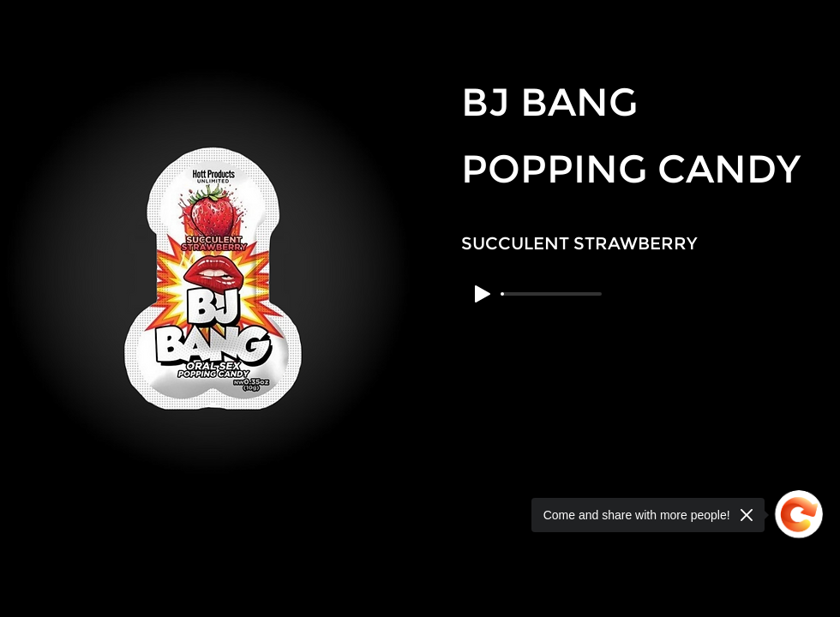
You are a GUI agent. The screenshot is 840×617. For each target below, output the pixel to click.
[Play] (483, 294)
